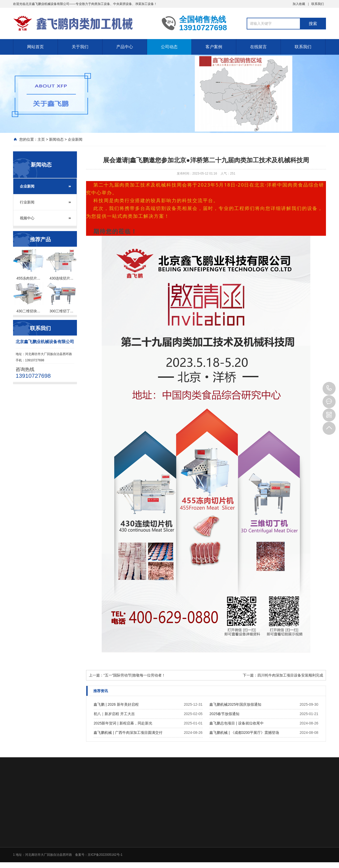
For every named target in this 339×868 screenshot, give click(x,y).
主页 (41, 139)
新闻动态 (56, 139)
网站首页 (35, 47)
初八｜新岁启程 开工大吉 (114, 714)
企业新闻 (75, 139)
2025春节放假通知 (224, 714)
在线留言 (258, 47)
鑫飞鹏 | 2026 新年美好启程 (116, 704)
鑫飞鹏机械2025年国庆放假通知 (235, 704)
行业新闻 (27, 202)
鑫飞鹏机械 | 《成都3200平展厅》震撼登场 (244, 733)
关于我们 (80, 47)
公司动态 (169, 47)
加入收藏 (299, 4)
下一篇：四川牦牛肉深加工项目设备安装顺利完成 (283, 675)
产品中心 (125, 47)
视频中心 (27, 218)
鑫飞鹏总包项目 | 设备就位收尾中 (236, 723)
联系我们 (318, 4)
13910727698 (329, 388)
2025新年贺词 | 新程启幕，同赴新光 (123, 723)
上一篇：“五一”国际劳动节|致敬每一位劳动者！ (127, 675)
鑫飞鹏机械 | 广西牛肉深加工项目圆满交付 (128, 733)
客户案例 (214, 47)
